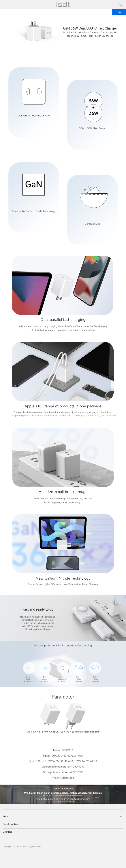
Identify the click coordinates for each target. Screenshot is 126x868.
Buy (119, 12)
